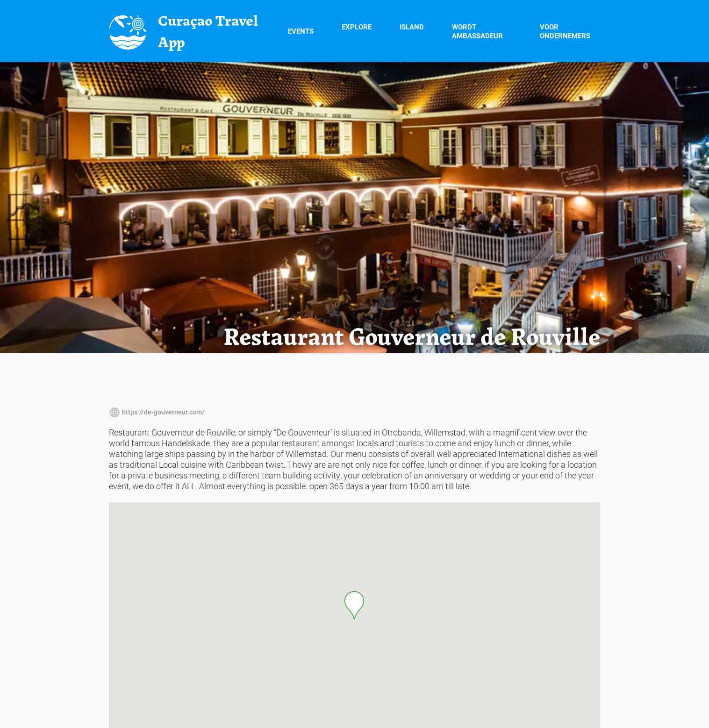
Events (301, 31)
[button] (354, 605)
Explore (357, 31)
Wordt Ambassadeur (477, 31)
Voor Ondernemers (565, 31)
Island (412, 31)
